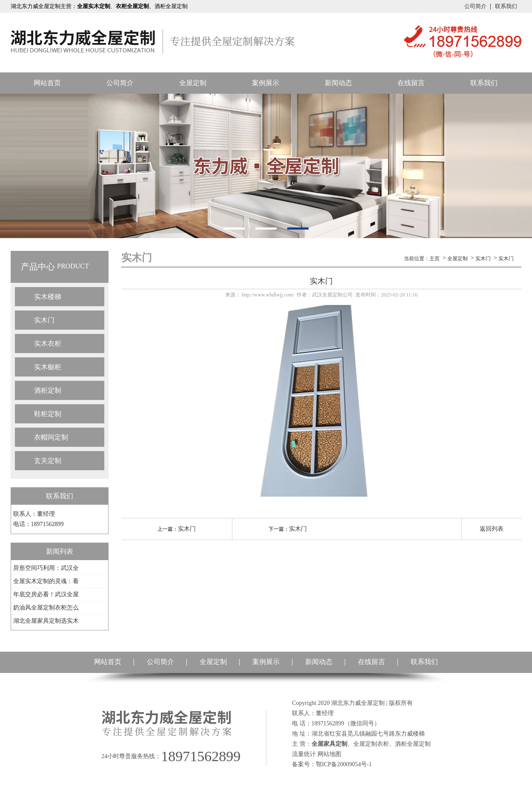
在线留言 (411, 83)
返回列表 (492, 529)
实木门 (44, 320)
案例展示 (266, 83)
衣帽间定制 (51, 437)
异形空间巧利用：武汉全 (46, 568)
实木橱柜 (48, 367)
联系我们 (506, 6)
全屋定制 (193, 83)
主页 (435, 259)
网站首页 (47, 83)
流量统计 (304, 754)
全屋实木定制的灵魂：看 (46, 581)
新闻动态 (338, 83)
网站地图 (329, 754)
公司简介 (475, 6)
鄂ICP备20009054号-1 (344, 764)
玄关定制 (48, 461)
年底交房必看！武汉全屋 (46, 594)
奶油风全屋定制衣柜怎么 (46, 608)
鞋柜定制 (48, 414)
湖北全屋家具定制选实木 (46, 621)
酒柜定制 (48, 390)
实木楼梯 (48, 297)
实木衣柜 (48, 344)
